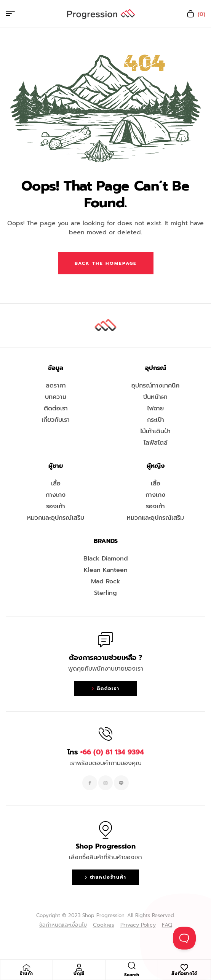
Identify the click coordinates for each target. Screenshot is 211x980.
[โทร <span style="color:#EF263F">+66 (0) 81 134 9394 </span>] (105, 734)
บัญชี (79, 974)
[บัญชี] (79, 967)
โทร (106, 752)
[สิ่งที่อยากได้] (184, 967)
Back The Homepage (106, 263)
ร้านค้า (26, 974)
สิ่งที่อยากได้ (185, 974)
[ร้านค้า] (27, 967)
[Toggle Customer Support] (184, 938)
